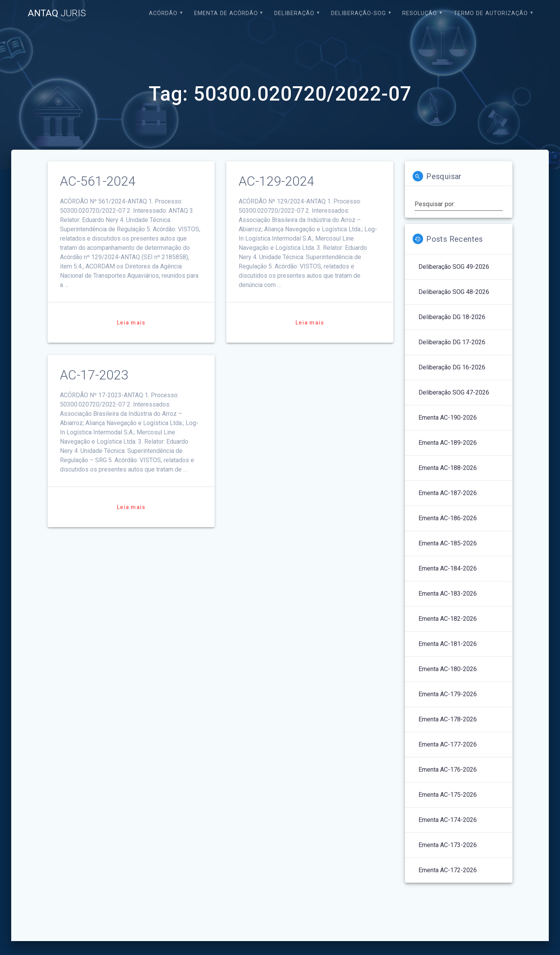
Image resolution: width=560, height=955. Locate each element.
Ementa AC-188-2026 (448, 468)
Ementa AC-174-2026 (448, 820)
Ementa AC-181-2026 (448, 644)
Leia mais (131, 323)
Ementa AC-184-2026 (448, 568)
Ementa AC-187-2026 (448, 493)
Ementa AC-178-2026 (448, 719)
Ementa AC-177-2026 (448, 744)
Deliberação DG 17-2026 (452, 342)
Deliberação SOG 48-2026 (454, 292)
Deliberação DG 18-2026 (452, 317)
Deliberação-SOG (359, 13)
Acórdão (163, 13)
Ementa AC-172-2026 (448, 870)
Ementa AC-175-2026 (448, 795)
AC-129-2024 (277, 181)
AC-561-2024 (98, 181)
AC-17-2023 (94, 375)
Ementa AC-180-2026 (448, 669)
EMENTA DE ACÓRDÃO (226, 13)
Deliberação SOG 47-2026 (454, 392)
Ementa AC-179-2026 (448, 694)
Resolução (420, 13)
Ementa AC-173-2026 (448, 845)
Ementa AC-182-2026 (448, 619)
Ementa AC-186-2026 (448, 518)
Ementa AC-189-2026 (448, 443)
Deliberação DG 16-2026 (452, 367)
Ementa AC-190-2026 (448, 418)
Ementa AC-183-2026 (448, 594)
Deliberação (294, 13)
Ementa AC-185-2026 (448, 543)
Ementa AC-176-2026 (448, 770)
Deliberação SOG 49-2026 (454, 267)
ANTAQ (57, 13)
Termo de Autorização (491, 13)
